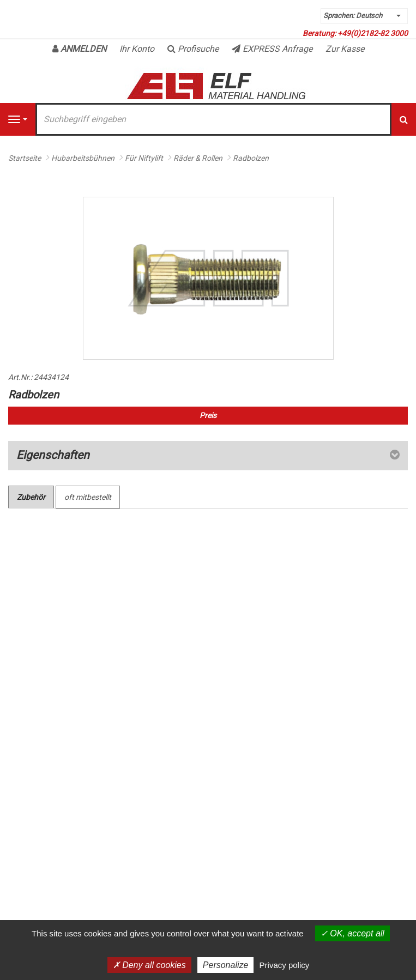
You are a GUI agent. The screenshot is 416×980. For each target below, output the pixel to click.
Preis (208, 415)
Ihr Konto (137, 49)
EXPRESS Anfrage (272, 49)
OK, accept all (352, 933)
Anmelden (79, 49)
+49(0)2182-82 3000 (373, 33)
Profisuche (193, 49)
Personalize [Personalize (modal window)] (226, 965)
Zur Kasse (345, 49)
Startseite (25, 158)
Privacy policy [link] (285, 965)
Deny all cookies (149, 965)
